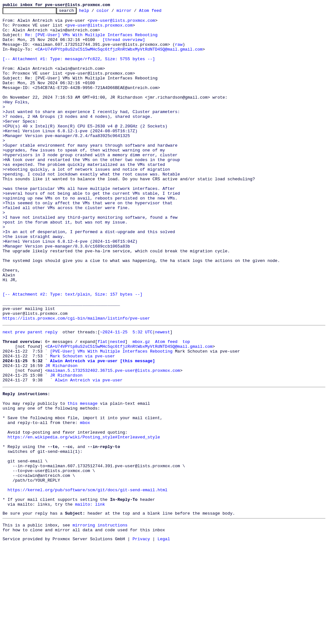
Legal (164, 639)
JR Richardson (61, 436)
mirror (134, 12)
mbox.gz (141, 407)
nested (117, 407)
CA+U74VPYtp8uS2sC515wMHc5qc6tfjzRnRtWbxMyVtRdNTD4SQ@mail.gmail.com (120, 58)
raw (179, 52)
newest (163, 395)
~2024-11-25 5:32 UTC (126, 395)
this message (83, 479)
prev (20, 395)
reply (51, 395)
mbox (85, 502)
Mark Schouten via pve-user (82, 424)
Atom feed (160, 12)
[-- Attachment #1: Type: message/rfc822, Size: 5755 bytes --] (79, 69)
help (94, 12)
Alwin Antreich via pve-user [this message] (102, 430)
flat (102, 407)
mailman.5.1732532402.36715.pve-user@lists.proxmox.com (114, 441)
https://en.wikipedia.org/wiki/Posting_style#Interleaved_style (84, 519)
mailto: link (90, 600)
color (113, 12)
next (8, 395)
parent (35, 395)
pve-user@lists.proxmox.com (123, 23)
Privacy (141, 639)
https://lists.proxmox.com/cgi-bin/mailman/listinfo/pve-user (76, 380)
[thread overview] (124, 46)
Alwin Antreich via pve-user (89, 453)
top (186, 407)
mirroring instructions (100, 623)
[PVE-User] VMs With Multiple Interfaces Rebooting (111, 418)
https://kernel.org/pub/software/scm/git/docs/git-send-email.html (88, 583)
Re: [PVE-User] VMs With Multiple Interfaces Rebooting (91, 40)
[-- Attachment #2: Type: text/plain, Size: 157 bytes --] (73, 352)
